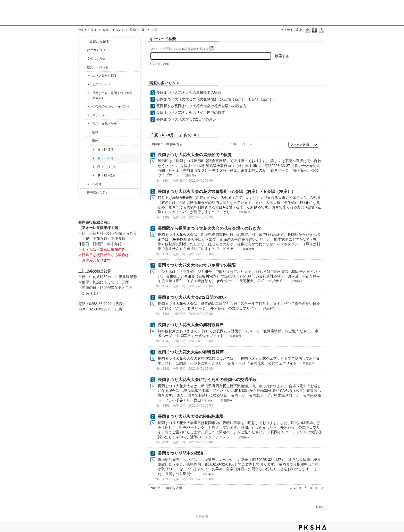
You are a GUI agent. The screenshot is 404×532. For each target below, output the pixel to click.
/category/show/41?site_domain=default (89, 132)
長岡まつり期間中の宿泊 (180, 453)
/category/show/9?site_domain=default (83, 193)
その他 (97, 184)
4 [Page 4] (306, 488)
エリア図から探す (105, 76)
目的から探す (88, 30)
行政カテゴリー (98, 50)
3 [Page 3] (300, 488)
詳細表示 (191, 175)
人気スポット (102, 85)
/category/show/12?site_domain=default (83, 58)
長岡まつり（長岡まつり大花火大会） (112, 95)
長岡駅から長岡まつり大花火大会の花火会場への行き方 (201, 106)
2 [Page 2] (295, 488)
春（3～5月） (107, 150)
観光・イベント (113, 30)
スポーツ (98, 115)
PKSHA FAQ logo (313, 527)
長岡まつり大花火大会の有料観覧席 (191, 352)
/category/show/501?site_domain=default (89, 141)
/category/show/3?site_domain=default (83, 50)
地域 (95, 132)
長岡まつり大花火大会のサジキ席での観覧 (191, 113)
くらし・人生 (96, 58)
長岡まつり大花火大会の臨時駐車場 (191, 416)
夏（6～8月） (107, 158)
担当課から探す (98, 193)
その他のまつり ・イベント (111, 106)
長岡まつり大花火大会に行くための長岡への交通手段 (207, 380)
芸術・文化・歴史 (105, 124)
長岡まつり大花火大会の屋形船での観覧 (189, 92)
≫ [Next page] (323, 488)
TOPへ (320, 507)
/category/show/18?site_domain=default (83, 67)
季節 (133, 30)
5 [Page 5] (311, 488)
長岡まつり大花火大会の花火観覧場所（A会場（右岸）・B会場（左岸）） (217, 99)
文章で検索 (162, 64)
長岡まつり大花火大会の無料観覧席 (191, 325)
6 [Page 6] (317, 488)
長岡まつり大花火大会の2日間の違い (186, 119)
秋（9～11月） (108, 167)
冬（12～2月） (108, 175)
